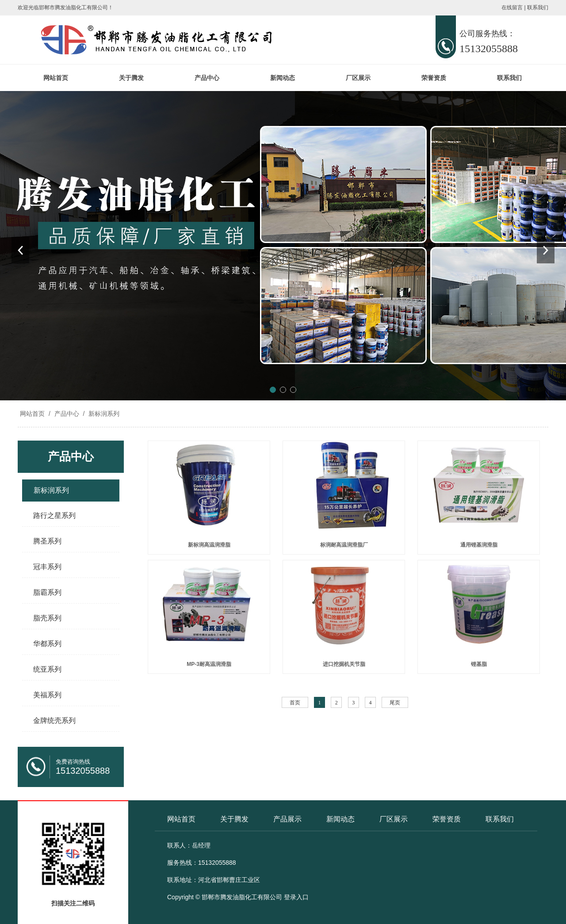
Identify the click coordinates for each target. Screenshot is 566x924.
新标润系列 (103, 414)
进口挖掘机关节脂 (344, 664)
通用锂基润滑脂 (479, 545)
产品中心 (207, 78)
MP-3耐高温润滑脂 (209, 664)
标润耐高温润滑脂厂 (344, 545)
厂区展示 (358, 78)
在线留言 (512, 8)
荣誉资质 (434, 78)
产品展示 (287, 819)
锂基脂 (479, 664)
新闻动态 (283, 78)
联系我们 (538, 8)
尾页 (395, 703)
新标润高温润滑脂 (209, 545)
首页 (295, 703)
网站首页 (56, 78)
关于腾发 (131, 78)
